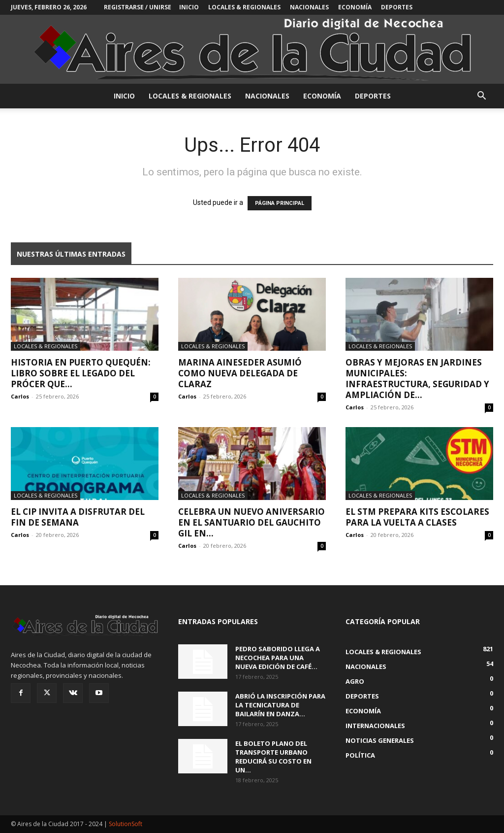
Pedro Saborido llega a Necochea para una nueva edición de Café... (278, 658)
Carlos (20, 396)
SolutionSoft (126, 824)
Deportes (397, 7)
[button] (481, 97)
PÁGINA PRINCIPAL (280, 203)
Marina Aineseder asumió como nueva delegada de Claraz (240, 373)
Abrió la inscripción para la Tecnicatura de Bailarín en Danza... (280, 705)
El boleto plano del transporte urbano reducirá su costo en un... (273, 757)
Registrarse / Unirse (138, 7)
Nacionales (309, 7)
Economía (355, 7)
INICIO (189, 7)
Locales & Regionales (244, 7)
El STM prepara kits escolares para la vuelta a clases (417, 517)
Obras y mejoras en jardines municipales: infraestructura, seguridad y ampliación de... (417, 379)
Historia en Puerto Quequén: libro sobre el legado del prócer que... (81, 373)
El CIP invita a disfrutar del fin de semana (78, 517)
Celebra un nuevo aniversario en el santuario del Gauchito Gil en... (252, 522)
